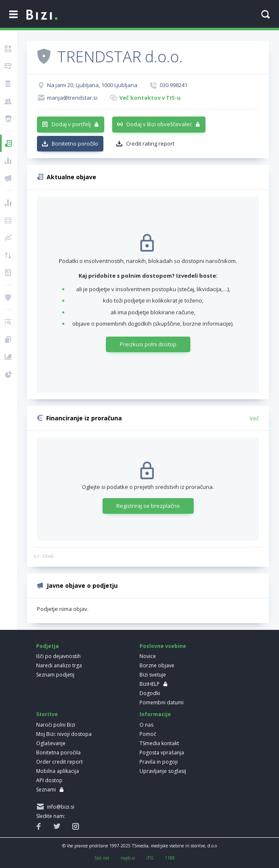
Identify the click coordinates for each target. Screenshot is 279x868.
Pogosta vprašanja (162, 753)
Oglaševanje (51, 743)
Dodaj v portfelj (71, 124)
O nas (146, 725)
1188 (170, 858)
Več (254, 418)
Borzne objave (157, 665)
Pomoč (148, 734)
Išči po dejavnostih (58, 656)
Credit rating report (150, 143)
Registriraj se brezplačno (148, 506)
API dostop (49, 780)
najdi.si (128, 858)
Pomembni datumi (162, 702)
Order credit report (59, 762)
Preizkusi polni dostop (148, 344)
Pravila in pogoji (159, 762)
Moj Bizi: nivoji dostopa (64, 734)
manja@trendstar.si (72, 98)
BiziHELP (150, 684)
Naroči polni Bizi (56, 725)
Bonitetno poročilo (75, 143)
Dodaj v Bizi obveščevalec (159, 124)
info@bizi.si (59, 807)
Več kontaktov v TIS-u (150, 98)
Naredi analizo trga (59, 665)
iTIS (150, 858)
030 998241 (174, 85)
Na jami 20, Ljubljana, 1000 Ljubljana (92, 85)
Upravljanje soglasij (163, 771)
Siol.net (102, 858)
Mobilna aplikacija (58, 771)
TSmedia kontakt (159, 743)
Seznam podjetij (55, 675)
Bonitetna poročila (58, 753)
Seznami (46, 790)
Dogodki (150, 693)
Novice (148, 656)
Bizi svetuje (153, 675)
